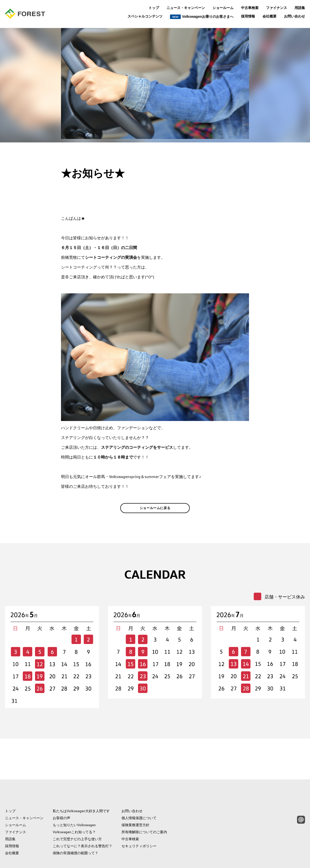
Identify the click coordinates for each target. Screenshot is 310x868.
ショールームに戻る (155, 516)
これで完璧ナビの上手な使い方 (77, 815)
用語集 (300, 8)
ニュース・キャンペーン (186, 8)
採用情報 (248, 16)
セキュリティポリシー (139, 822)
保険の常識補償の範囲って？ (75, 829)
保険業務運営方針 (135, 801)
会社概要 (269, 16)
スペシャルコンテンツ (145, 16)
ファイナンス (276, 8)
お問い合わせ (294, 16)
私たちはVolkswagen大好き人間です (81, 787)
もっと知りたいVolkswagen (74, 801)
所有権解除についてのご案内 (144, 808)
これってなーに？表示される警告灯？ (82, 822)
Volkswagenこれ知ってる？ (74, 808)
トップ (154, 8)
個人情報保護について (139, 794)
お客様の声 (61, 794)
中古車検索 (250, 8)
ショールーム (223, 8)
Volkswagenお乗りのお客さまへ (202, 17)
